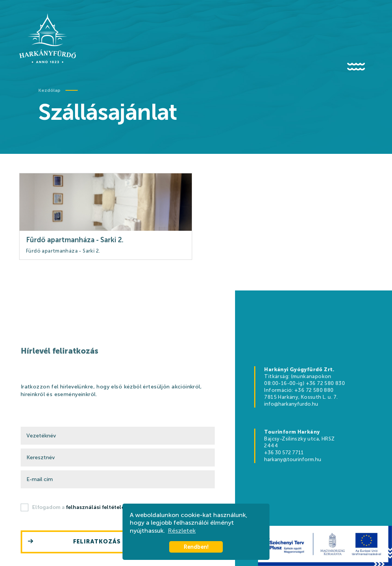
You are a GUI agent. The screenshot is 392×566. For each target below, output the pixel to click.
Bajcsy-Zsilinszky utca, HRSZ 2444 (299, 442)
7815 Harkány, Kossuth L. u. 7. (301, 397)
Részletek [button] (182, 531)
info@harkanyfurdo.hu (291, 404)
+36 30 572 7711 (284, 453)
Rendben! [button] (196, 547)
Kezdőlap (49, 90)
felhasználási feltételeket (99, 507)
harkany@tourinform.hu (293, 459)
